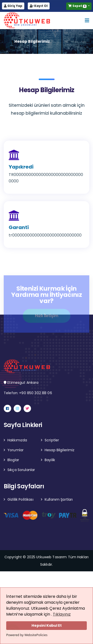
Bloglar (13, 460)
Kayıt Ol (39, 6)
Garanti (19, 227)
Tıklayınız (62, 614)
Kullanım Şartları (59, 499)
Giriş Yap (13, 6)
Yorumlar (15, 450)
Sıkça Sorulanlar (21, 470)
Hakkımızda (17, 440)
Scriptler (52, 440)
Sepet (78, 6)
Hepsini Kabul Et (47, 625)
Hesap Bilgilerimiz (60, 450)
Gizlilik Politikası (20, 499)
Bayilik (50, 460)
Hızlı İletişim (47, 317)
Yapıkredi (21, 167)
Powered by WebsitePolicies (27, 635)
